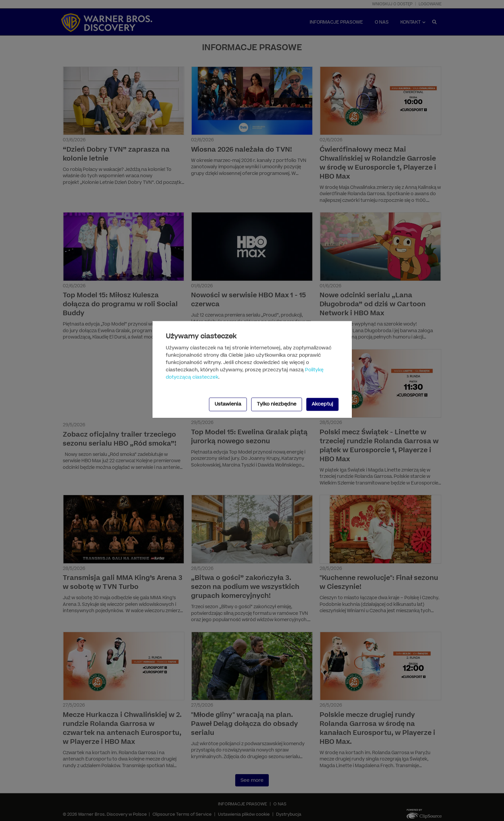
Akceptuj (322, 404)
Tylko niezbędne (277, 404)
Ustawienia (228, 404)
